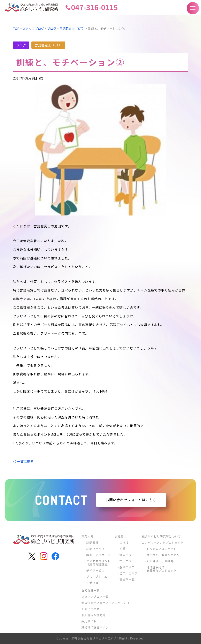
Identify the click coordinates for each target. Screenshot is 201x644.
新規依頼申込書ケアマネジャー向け (106, 603)
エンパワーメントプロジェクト (163, 543)
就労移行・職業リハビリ (163, 555)
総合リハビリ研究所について (161, 536)
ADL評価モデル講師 (160, 561)
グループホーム (97, 577)
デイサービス (95, 570)
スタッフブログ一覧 (95, 597)
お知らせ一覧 (91, 590)
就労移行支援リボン (95, 627)
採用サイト (89, 621)
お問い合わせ (91, 609)
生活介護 (92, 583)
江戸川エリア (129, 573)
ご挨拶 (124, 543)
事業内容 (88, 536)
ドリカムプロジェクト (162, 549)
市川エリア (127, 561)
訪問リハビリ (95, 549)
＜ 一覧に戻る (23, 461)
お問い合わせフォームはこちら (131, 500)
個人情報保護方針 (94, 615)
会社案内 (121, 536)
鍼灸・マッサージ (98, 555)
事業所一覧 (127, 579)
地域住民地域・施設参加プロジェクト (162, 569)
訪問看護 (92, 543)
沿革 (122, 549)
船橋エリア (127, 567)
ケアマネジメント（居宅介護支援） (98, 563)
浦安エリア (127, 555)
